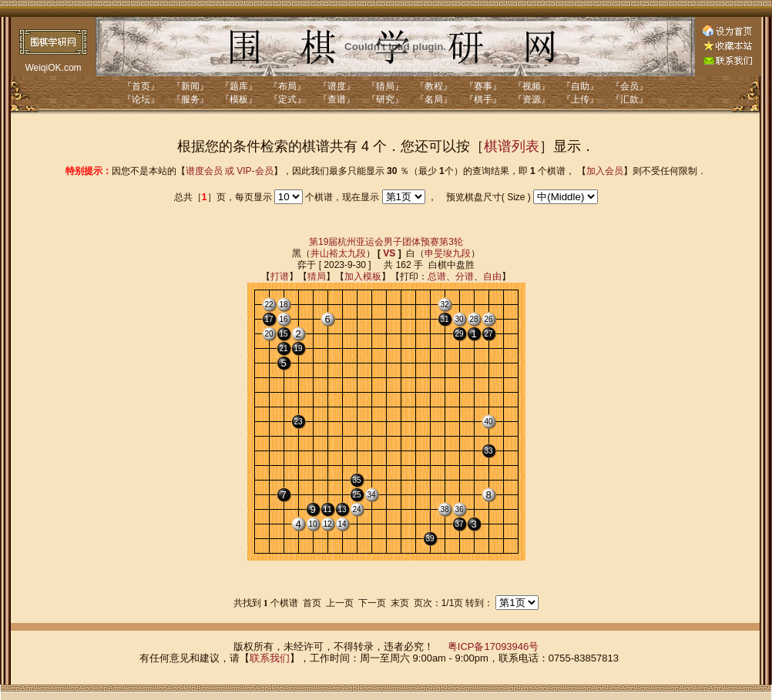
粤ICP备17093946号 (493, 646)
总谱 (437, 276)
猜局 (317, 276)
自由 (492, 276)
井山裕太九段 (338, 253)
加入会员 (605, 171)
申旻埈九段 (448, 253)
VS (389, 253)
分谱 (465, 276)
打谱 (280, 276)
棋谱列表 (512, 146)
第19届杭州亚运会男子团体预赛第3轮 (386, 242)
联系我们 (270, 658)
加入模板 (363, 276)
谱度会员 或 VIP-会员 (230, 171)
